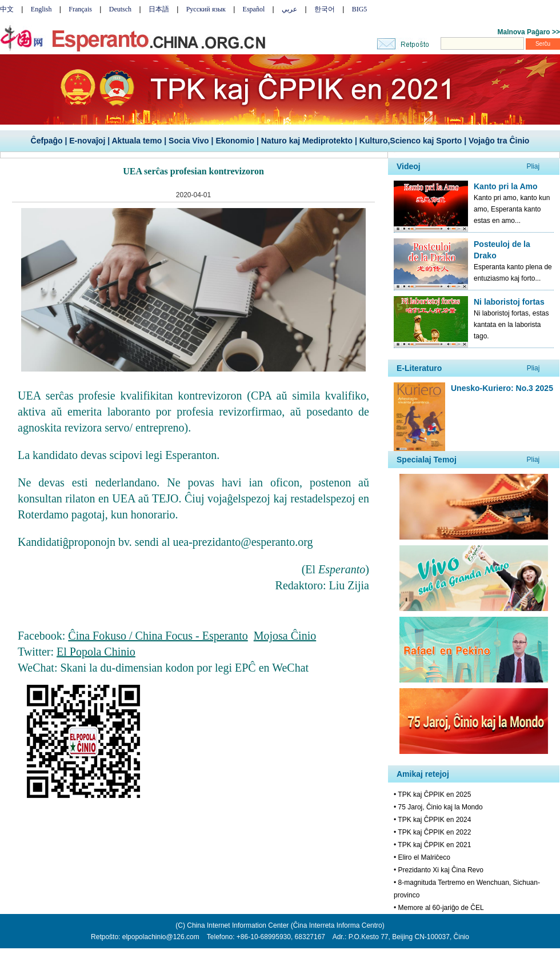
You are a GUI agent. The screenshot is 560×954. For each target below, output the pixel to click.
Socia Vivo (189, 141)
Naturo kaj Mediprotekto (307, 141)
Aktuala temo (137, 141)
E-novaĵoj (87, 141)
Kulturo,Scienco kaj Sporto (411, 141)
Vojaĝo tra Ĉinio (499, 141)
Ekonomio (235, 141)
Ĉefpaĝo (47, 141)
